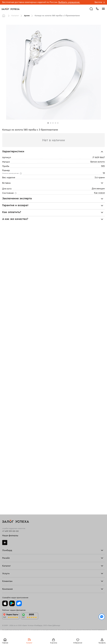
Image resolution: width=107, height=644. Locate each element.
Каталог (15, 16)
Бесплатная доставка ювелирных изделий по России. (30, 2)
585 (103, 166)
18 (104, 173)
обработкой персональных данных (54, 630)
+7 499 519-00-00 (10, 475)
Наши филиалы (10, 480)
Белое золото (98, 162)
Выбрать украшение (69, 2)
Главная (4, 16)
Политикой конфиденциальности (20, 630)
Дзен (5, 487)
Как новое (99, 204)
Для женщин (98, 199)
